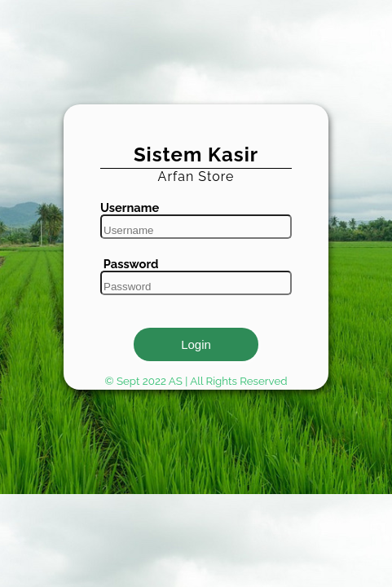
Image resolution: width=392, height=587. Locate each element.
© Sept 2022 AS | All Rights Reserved (196, 381)
